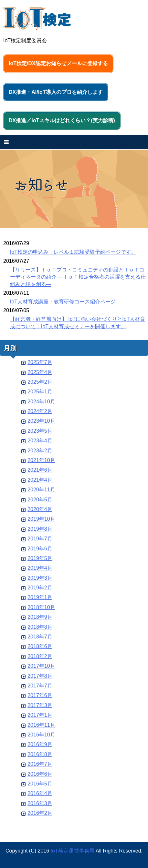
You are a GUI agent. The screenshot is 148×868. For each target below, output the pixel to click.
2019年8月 (40, 529)
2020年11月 (41, 490)
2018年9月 (40, 617)
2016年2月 (40, 813)
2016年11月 (41, 725)
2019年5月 (40, 558)
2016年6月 (40, 774)
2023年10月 (41, 421)
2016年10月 (41, 735)
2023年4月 (40, 441)
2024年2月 (40, 411)
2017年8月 (40, 676)
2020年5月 (40, 500)
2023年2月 (40, 451)
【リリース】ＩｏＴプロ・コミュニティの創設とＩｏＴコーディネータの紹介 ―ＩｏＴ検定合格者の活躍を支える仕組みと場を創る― (78, 277)
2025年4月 (40, 372)
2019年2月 (40, 588)
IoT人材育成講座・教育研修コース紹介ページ (63, 302)
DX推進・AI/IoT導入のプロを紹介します (56, 92)
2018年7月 (40, 637)
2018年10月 (41, 607)
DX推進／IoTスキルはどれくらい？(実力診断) (62, 120)
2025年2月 (40, 382)
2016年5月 (40, 784)
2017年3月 (40, 705)
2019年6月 (40, 549)
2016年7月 (40, 764)
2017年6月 (40, 695)
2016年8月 (40, 754)
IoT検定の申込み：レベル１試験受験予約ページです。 (73, 252)
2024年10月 (41, 402)
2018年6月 (40, 646)
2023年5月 (40, 431)
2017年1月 (40, 715)
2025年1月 (40, 392)
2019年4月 (40, 568)
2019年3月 (40, 578)
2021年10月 (41, 460)
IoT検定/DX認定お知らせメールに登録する (58, 63)
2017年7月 (40, 686)
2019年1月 (40, 597)
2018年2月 (40, 656)
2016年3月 (40, 803)
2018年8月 (40, 627)
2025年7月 (40, 362)
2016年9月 (40, 744)
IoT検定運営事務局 (73, 851)
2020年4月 (40, 509)
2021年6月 (40, 470)
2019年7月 (40, 539)
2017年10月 (41, 666)
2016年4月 (40, 793)
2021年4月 (40, 480)
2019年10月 (41, 519)
